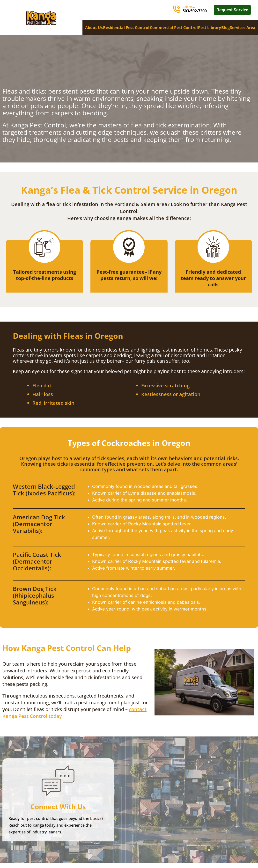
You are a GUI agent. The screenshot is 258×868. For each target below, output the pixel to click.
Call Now (189, 7)
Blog (225, 28)
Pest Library (210, 28)
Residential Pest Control (126, 28)
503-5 (188, 11)
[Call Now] (177, 9)
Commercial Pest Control (174, 28)
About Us (94, 28)
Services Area (243, 28)
